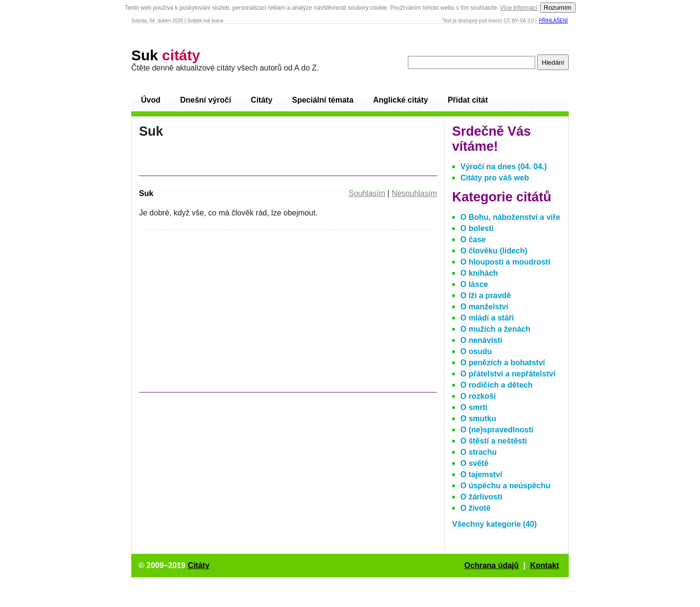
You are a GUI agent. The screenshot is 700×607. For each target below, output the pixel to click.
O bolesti (477, 228)
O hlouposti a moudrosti (505, 262)
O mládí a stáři (487, 318)
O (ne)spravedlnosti (497, 430)
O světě (474, 463)
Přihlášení (553, 21)
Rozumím (558, 8)
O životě (475, 508)
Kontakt (544, 565)
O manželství (484, 307)
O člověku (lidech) (494, 251)
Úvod (151, 100)
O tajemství (481, 474)
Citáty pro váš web (495, 178)
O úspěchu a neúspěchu (505, 486)
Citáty (262, 100)
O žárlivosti (481, 497)
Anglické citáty (400, 100)
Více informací (519, 8)
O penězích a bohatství (503, 363)
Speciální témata (323, 100)
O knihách (479, 273)
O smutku (478, 419)
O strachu (479, 452)
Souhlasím (367, 193)
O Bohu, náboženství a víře (510, 217)
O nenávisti (481, 340)
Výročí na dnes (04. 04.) (504, 167)
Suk (166, 55)
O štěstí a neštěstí (494, 441)
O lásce (474, 284)
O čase (473, 240)
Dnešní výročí (205, 100)
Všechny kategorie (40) (494, 524)
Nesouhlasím (414, 193)
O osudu (476, 351)
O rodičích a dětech (496, 385)
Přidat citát (468, 100)
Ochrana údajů (491, 565)
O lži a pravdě (486, 295)
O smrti (474, 407)
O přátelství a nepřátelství (508, 374)
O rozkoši (478, 396)
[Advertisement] (221, 316)
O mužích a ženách (495, 329)
